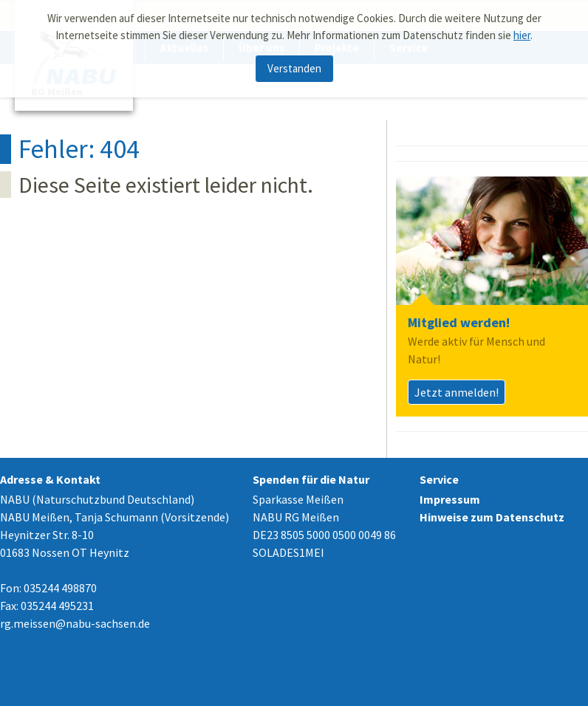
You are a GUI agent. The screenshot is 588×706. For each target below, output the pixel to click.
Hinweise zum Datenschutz (492, 517)
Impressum (450, 499)
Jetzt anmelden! (457, 392)
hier (522, 32)
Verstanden (294, 65)
